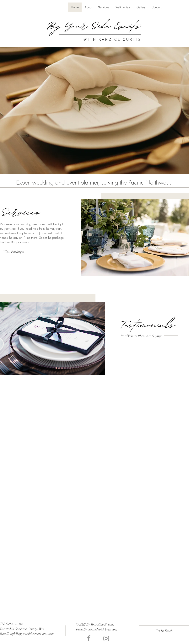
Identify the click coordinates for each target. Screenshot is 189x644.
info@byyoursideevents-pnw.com (32, 634)
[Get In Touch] (164, 631)
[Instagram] (106, 639)
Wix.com (111, 629)
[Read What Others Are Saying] (141, 336)
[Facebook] (89, 638)
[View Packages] (14, 252)
